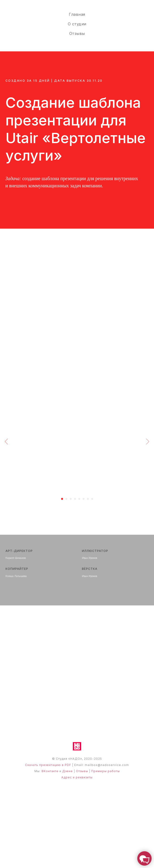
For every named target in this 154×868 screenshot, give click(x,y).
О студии (77, 24)
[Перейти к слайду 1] (62, 499)
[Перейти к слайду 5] (79, 499)
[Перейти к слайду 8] (92, 499)
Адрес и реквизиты (77, 777)
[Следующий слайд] (148, 442)
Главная (77, 14)
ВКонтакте (50, 771)
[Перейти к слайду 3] (71, 499)
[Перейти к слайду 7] (88, 499)
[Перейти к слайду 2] (66, 499)
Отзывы (77, 33)
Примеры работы (106, 771)
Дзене (68, 771)
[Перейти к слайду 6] (84, 499)
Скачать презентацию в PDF (48, 765)
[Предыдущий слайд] (6, 442)
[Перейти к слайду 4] (75, 499)
